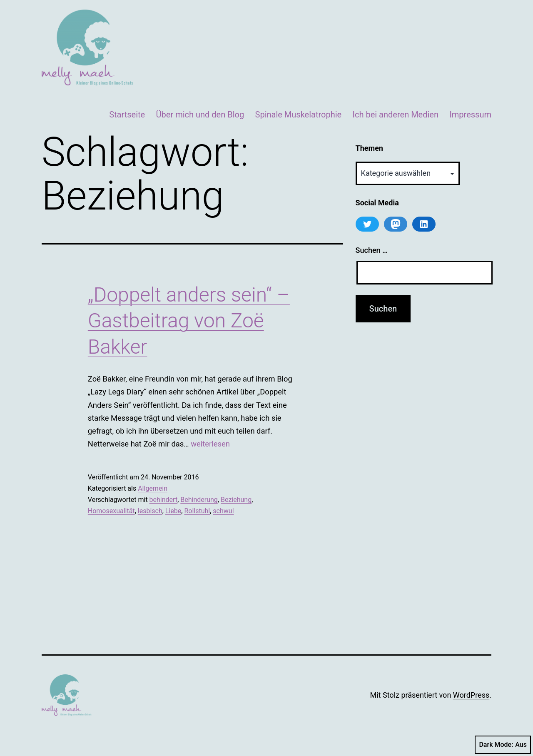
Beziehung (236, 500)
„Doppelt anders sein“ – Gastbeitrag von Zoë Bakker (189, 321)
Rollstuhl (197, 511)
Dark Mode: (503, 745)
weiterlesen (210, 444)
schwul (223, 511)
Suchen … (372, 250)
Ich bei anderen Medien (396, 115)
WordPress (471, 695)
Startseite (127, 115)
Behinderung (199, 500)
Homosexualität (111, 511)
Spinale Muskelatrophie (299, 115)
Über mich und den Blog (200, 115)
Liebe (173, 511)
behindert (164, 500)
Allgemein (153, 488)
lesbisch (150, 511)
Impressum (470, 115)
